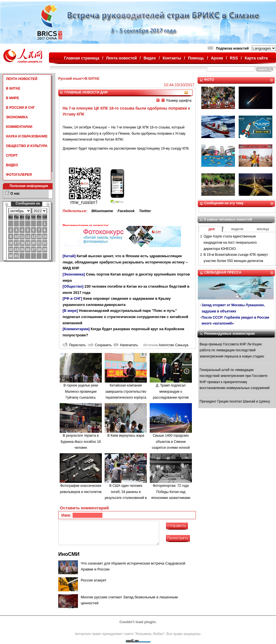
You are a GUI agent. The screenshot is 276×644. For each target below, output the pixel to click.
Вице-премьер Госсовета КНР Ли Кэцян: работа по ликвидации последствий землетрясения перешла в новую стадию (232, 350)
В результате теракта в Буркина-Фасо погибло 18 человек (81, 442)
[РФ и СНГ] (73, 298)
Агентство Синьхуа (173, 345)
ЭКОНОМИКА (17, 117)
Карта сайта (256, 58)
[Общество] (73, 286)
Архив (217, 58)
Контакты (172, 58)
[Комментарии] (76, 329)
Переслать (74, 345)
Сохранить (100, 345)
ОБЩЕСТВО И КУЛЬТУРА (27, 146)
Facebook (126, 211)
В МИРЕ (13, 98)
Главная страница (82, 58)
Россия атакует (94, 580)
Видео (150, 58)
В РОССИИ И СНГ (20, 108)
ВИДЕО (12, 165)
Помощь (196, 58)
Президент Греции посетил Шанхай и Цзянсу (235, 401)
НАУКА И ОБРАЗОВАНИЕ (27, 136)
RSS (234, 58)
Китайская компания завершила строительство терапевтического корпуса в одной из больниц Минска (126, 397)
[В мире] (70, 311)
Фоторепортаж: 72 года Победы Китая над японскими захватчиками (171, 492)
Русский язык (70, 79)
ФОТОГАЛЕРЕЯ (19, 175)
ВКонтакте (102, 211)
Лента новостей (121, 58)
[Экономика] (74, 274)
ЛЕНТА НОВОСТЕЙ (22, 79)
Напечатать (126, 345)
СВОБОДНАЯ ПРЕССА (223, 272)
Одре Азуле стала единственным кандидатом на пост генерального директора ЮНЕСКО (230, 242)
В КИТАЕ (13, 88)
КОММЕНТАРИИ (19, 127)
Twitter (145, 211)
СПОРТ (12, 156)
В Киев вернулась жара (126, 436)
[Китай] (69, 256)
